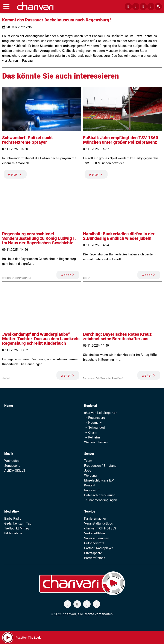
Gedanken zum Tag (18, 523)
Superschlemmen (97, 538)
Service (90, 511)
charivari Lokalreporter (100, 413)
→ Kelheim (92, 437)
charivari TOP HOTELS (100, 528)
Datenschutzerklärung (100, 495)
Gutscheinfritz (94, 543)
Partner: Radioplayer (99, 548)
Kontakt (90, 485)
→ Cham (90, 432)
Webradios (12, 461)
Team (88, 461)
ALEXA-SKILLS (15, 471)
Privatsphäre (93, 553)
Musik (9, 454)
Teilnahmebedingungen (101, 500)
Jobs (88, 471)
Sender (89, 454)
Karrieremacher (95, 519)
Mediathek (12, 511)
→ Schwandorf (95, 428)
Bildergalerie (13, 533)
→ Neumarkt (93, 423)
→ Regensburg (95, 418)
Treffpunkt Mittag (17, 528)
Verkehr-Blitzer (95, 533)
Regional (90, 406)
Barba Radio (13, 519)
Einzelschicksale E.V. (99, 480)
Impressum (92, 490)
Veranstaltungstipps (99, 523)
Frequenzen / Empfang (100, 466)
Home (9, 406)
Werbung (90, 476)
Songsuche (12, 466)
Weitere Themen (96, 442)
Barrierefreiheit (95, 558)
